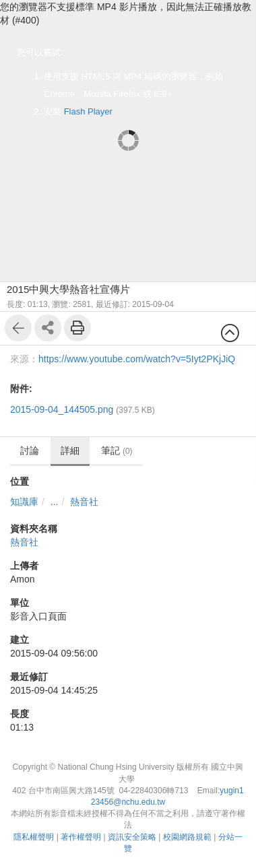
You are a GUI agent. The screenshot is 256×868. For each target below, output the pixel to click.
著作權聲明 (81, 837)
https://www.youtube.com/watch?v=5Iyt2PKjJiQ (137, 359)
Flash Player (88, 111)
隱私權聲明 (34, 837)
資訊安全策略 (132, 837)
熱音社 (84, 502)
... (55, 502)
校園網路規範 (187, 837)
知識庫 (24, 502)
